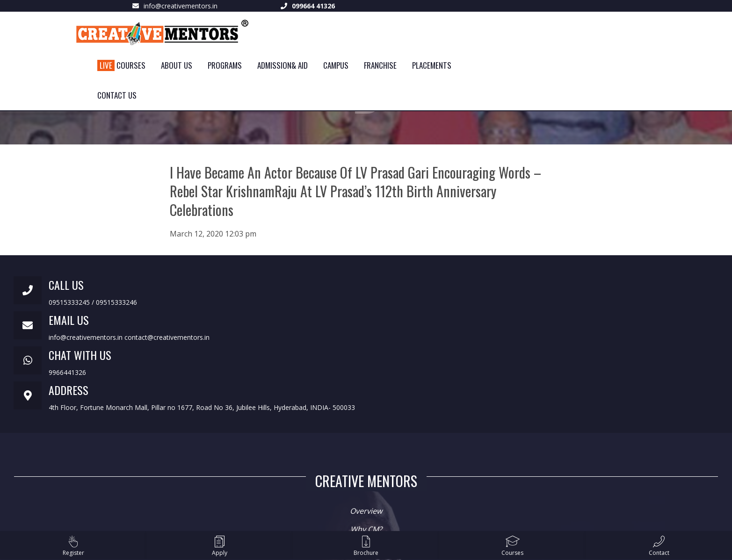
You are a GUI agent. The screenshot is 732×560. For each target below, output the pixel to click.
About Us (177, 65)
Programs (225, 65)
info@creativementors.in (181, 6)
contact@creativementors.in (167, 337)
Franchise (380, 65)
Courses (121, 65)
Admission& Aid (283, 65)
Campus (336, 65)
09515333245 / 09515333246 (93, 302)
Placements (432, 65)
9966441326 (67, 372)
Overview (366, 511)
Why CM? (366, 529)
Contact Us (117, 95)
